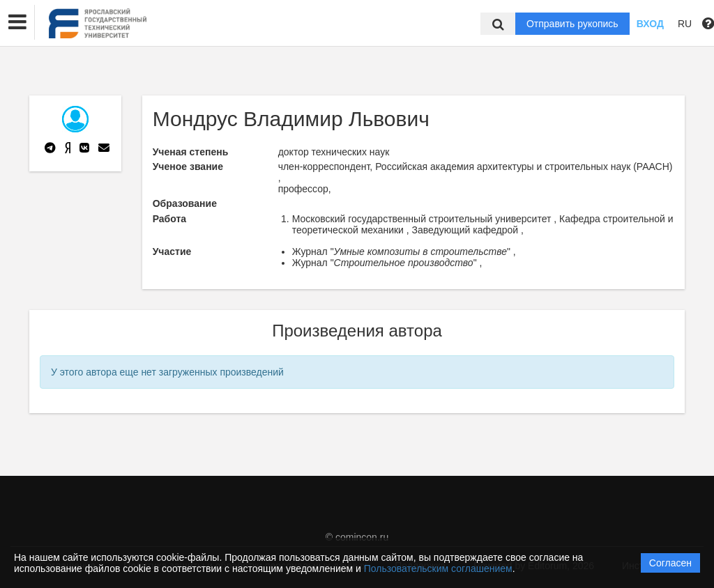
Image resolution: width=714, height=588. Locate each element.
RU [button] (685, 24)
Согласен (670, 563)
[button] (17, 22)
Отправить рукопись (572, 24)
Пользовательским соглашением (438, 568)
